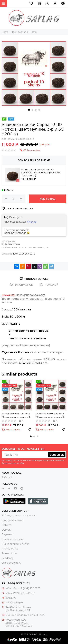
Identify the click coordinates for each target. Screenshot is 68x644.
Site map (43, 634)
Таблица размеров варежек (19, 516)
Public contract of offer (13, 463)
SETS (32, 254)
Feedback (8, 558)
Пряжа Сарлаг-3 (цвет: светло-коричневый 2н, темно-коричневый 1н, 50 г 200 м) (41, 173)
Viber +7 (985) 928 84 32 (20, 593)
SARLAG (7, 477)
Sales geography (12, 563)
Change (32, 222)
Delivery (7, 530)
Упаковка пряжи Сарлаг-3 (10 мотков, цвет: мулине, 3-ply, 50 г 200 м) (16, 415)
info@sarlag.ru (14, 603)
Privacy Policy (10, 549)
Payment (7, 534)
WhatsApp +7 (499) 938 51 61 (23, 588)
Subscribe (57, 455)
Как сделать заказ (13, 520)
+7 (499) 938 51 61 (16, 583)
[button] (29, 110)
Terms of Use (9, 553)
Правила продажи (13, 539)
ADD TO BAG (48, 199)
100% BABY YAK (21, 254)
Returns (6, 525)
